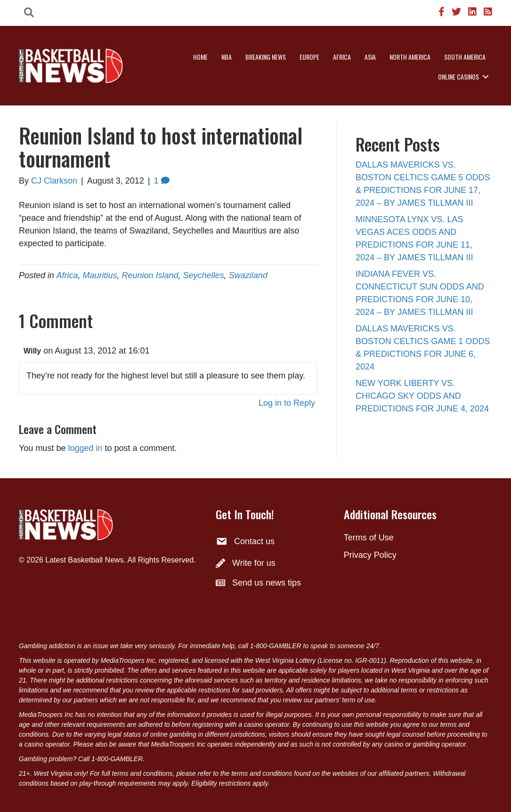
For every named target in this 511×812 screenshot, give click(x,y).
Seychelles (204, 275)
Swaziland (248, 275)
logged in (85, 448)
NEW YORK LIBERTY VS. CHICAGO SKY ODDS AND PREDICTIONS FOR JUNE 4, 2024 (422, 396)
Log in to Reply (287, 403)
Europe (309, 57)
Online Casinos (458, 76)
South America (465, 57)
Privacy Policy (370, 555)
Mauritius (100, 275)
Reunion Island (150, 275)
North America (410, 57)
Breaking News (266, 57)
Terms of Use (369, 538)
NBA (227, 57)
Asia (370, 57)
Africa (342, 57)
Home (200, 57)
